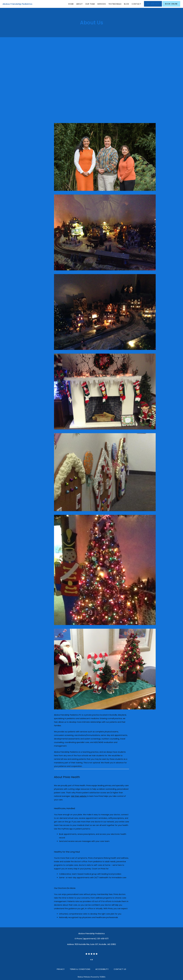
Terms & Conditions (80, 969)
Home (71, 4)
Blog (127, 4)
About (79, 4)
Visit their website (79, 796)
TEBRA (102, 977)
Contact (136, 4)
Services (102, 4)
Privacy (61, 969)
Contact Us (120, 969)
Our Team (90, 4)
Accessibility (102, 969)
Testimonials (115, 4)
